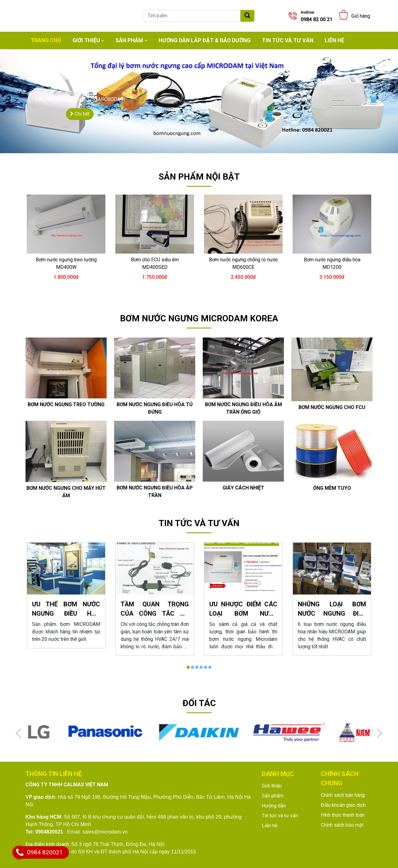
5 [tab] (206, 667)
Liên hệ (334, 40)
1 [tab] (188, 667)
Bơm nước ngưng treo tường (66, 404)
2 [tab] (192, 667)
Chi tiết (80, 114)
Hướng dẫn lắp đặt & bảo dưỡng (205, 40)
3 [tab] (197, 667)
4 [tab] (201, 667)
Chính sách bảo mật (342, 825)
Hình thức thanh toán (343, 815)
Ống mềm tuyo (332, 488)
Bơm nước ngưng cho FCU (332, 407)
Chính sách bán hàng (343, 795)
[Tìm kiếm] (192, 16)
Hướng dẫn (274, 806)
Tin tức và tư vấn (288, 40)
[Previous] (18, 733)
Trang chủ (46, 40)
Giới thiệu (86, 40)
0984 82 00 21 (317, 16)
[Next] (380, 733)
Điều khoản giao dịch (343, 805)
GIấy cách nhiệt (243, 488)
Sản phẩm (129, 40)
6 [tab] (210, 667)
